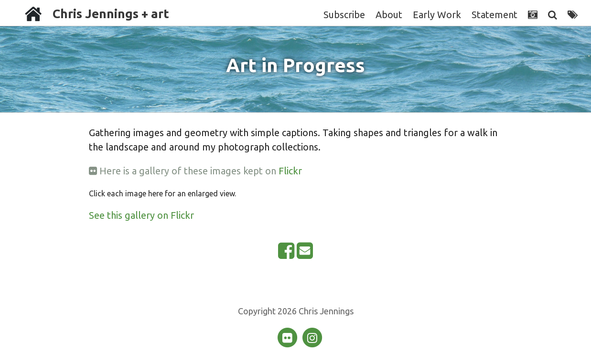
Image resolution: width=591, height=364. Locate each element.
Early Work (437, 15)
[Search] (553, 15)
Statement (494, 15)
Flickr (290, 171)
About (389, 15)
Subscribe (344, 15)
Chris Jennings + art (111, 14)
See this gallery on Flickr (141, 215)
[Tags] (573, 15)
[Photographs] (533, 15)
